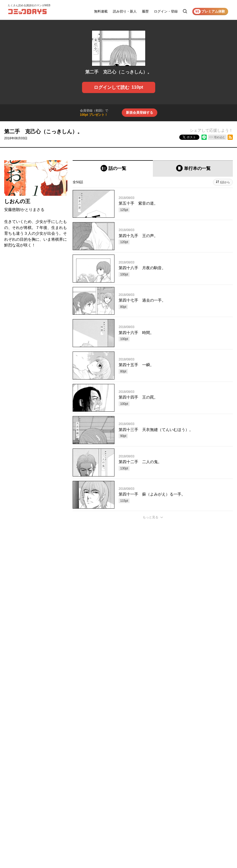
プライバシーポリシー (216, 792)
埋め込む (219, 137)
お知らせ (174, 785)
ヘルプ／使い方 (179, 792)
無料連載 (101, 11)
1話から (225, 182)
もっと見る (151, 517)
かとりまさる (33, 209)
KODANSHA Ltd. (56, 850)
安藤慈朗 (12, 209)
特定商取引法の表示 (215, 807)
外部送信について (213, 800)
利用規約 (207, 785)
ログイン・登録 (166, 11)
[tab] (113, 168)
